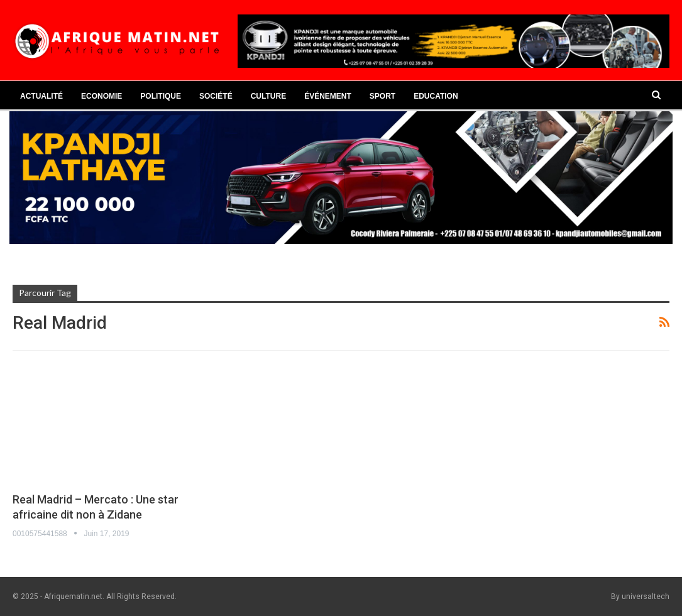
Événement (328, 96)
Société (216, 96)
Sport (382, 96)
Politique (161, 96)
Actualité (41, 96)
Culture (268, 96)
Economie (102, 96)
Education (436, 96)
